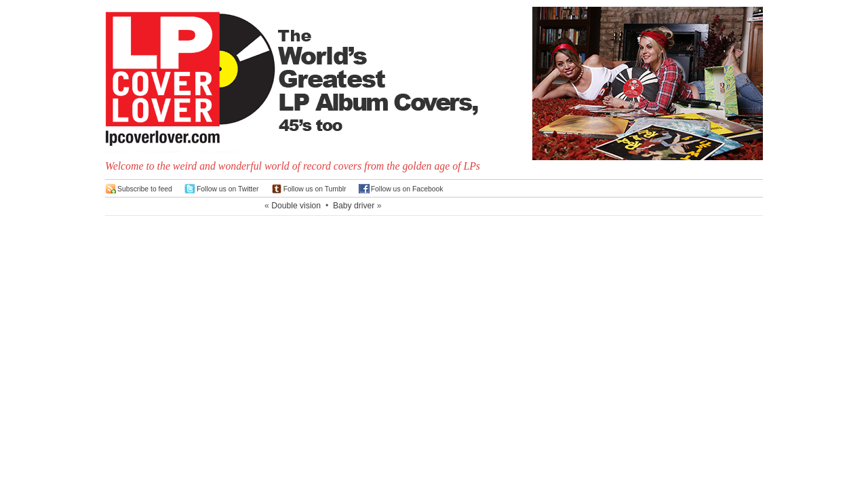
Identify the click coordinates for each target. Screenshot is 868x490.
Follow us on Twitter (228, 189)
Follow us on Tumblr (315, 189)
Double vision (296, 206)
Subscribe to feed (145, 189)
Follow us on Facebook (407, 189)
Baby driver (354, 206)
